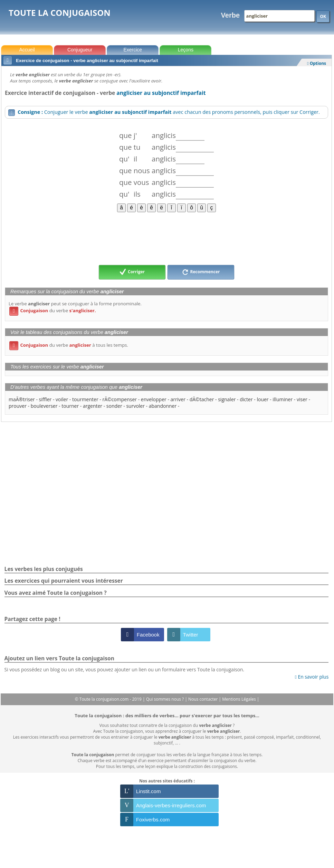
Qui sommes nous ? (166, 699)
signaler (227, 399)
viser (302, 399)
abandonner (163, 406)
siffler (45, 399)
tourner (70, 406)
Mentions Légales (239, 699)
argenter (93, 406)
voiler (62, 399)
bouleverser (44, 406)
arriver (178, 399)
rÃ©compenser (120, 399)
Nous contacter (204, 699)
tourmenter (85, 399)
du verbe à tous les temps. (69, 345)
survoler (135, 406)
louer (263, 399)
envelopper (154, 399)
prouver (18, 406)
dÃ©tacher (202, 399)
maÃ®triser (22, 399)
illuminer (283, 399)
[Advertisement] (166, 238)
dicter (246, 399)
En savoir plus (312, 677)
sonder (114, 406)
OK (323, 16)
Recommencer (201, 272)
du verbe (53, 310)
